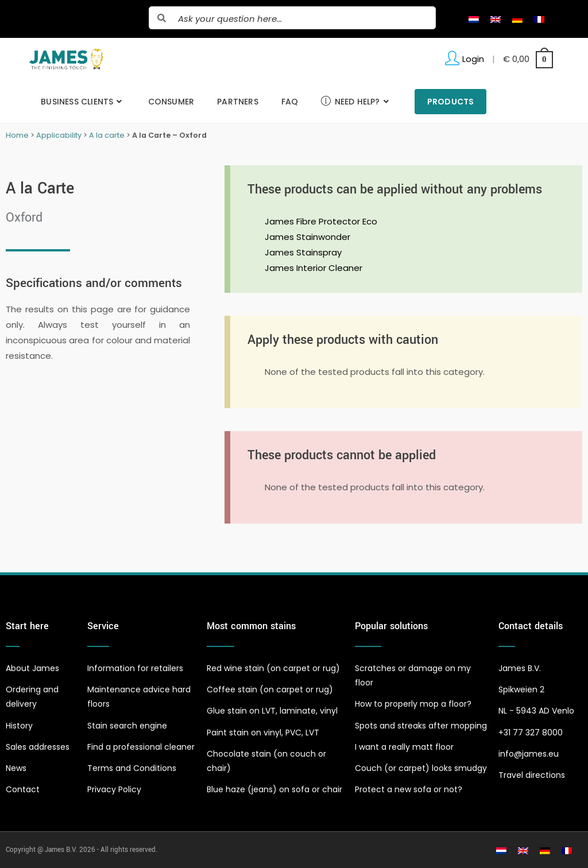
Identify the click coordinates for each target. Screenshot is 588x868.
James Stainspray (303, 252)
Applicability (59, 135)
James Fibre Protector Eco (321, 221)
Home (17, 135)
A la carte (107, 135)
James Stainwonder (307, 237)
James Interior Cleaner (314, 268)
